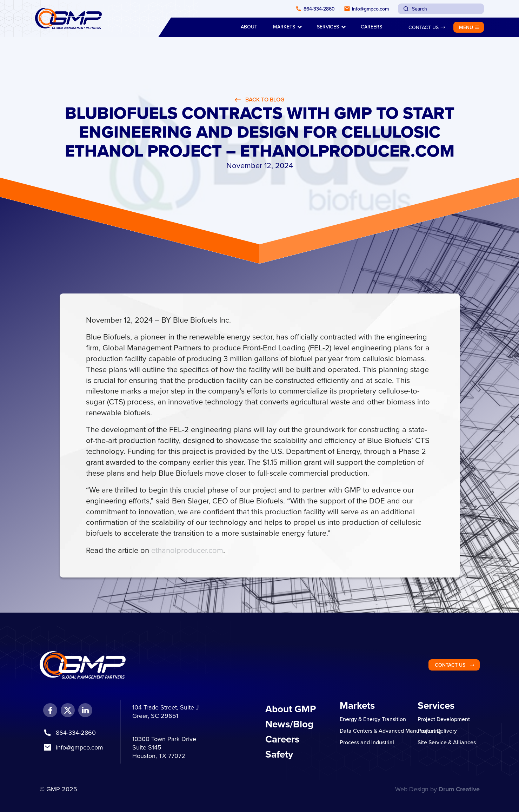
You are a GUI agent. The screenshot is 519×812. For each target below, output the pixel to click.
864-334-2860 (76, 732)
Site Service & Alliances (447, 742)
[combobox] (441, 9)
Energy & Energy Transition (373, 719)
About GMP (291, 709)
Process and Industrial (367, 742)
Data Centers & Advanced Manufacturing (391, 731)
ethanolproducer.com (187, 550)
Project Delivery (437, 731)
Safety (279, 754)
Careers (282, 739)
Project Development (444, 719)
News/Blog (289, 724)
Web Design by (437, 789)
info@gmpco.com (79, 747)
